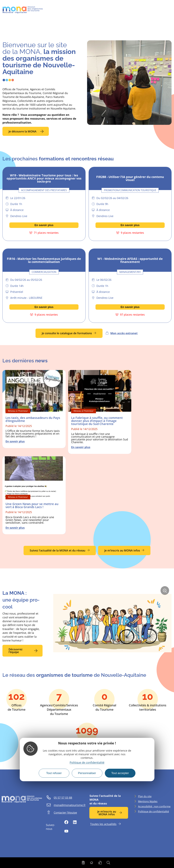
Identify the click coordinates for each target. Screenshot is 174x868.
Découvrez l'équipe (16, 651)
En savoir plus (44, 225)
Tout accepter (120, 773)
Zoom (165, 592)
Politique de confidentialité (87, 762)
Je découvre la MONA (22, 131)
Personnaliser (87, 773)
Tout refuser (54, 773)
